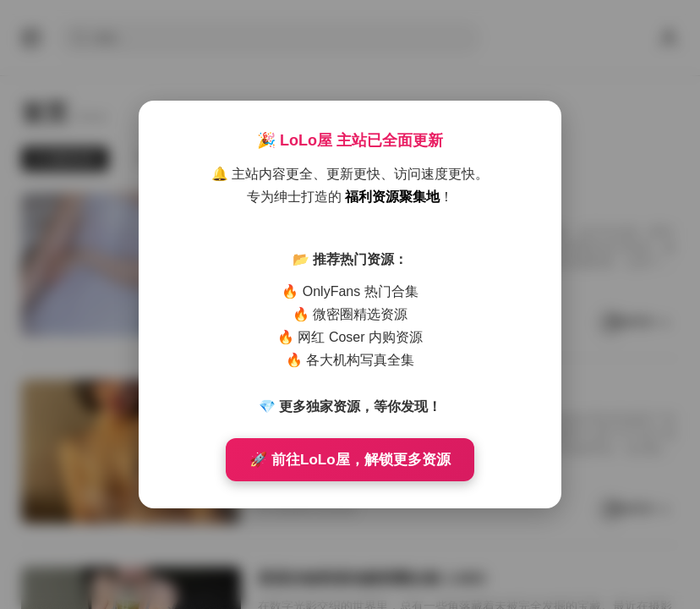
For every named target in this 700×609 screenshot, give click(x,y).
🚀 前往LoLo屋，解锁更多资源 (350, 460)
